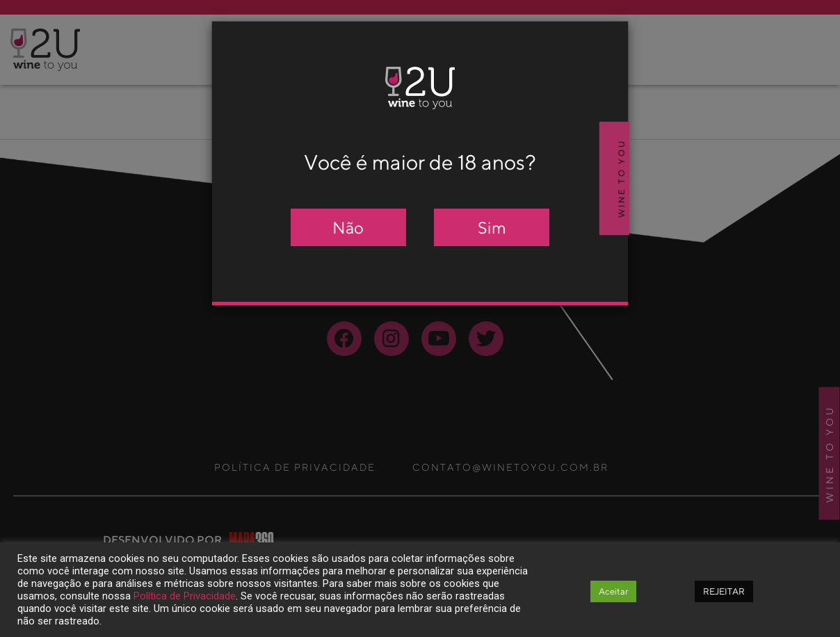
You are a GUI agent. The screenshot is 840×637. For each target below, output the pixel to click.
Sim (492, 227)
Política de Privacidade (185, 596)
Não (348, 227)
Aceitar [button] (613, 591)
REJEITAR (724, 591)
